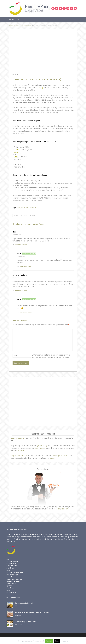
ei (35, 208)
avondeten (21, 450)
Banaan (17, 152)
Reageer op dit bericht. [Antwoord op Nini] (21, 245)
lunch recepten (40, 448)
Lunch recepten (12, 566)
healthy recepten (62, 509)
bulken (52, 458)
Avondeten (10, 568)
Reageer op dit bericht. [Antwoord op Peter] (26, 266)
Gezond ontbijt (11, 563)
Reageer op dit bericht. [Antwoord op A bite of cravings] (21, 290)
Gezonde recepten (18, 438)
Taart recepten (11, 584)
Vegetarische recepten (19, 456)
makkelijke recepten (60, 456)
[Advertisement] (43, 402)
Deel (16, 216)
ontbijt (41, 88)
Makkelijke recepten (13, 581)
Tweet (24, 216)
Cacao (16, 157)
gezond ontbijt (42, 445)
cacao (23, 208)
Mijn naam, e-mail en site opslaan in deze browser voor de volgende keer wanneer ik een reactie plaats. (51, 356)
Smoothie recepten (13, 575)
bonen (19, 208)
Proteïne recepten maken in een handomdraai (32, 612)
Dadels (16, 150)
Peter (19, 254)
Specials (9, 586)
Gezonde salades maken (15, 572)
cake (27, 208)
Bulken (9, 570)
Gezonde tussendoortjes (23, 26)
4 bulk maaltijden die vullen (25, 622)
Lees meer (64, 641)
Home (11, 26)
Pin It (32, 216)
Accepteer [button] (49, 641)
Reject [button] (57, 641)
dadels (32, 208)
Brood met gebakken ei (24, 603)
